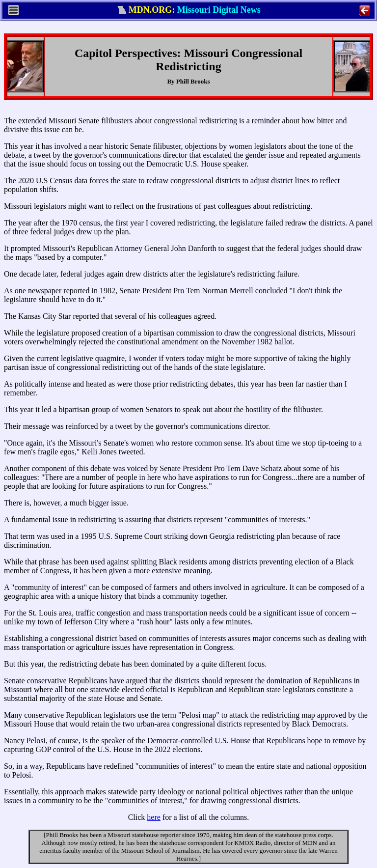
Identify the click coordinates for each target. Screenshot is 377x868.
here (154, 817)
